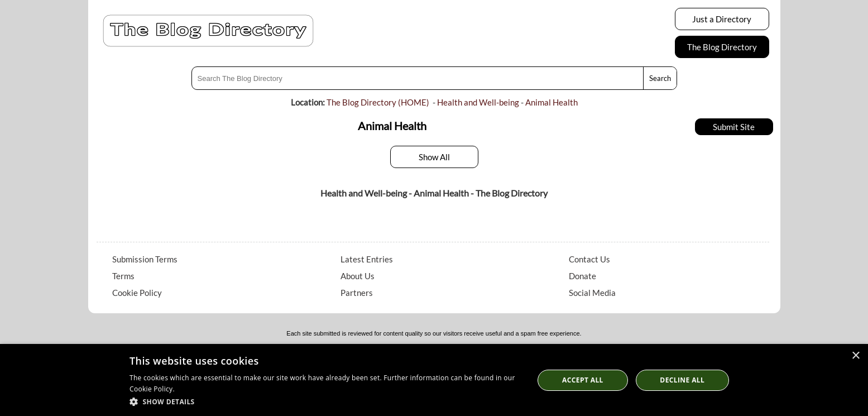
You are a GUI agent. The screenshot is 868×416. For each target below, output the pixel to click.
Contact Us (589, 259)
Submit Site (734, 127)
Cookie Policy (137, 293)
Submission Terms (145, 259)
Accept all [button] (583, 380)
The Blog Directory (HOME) (378, 102)
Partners (357, 293)
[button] (326, 401)
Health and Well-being (478, 102)
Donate (582, 276)
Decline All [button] (682, 380)
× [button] (855, 356)
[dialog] (434, 380)
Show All (434, 157)
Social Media (592, 293)
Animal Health (552, 102)
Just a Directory (722, 19)
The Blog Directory (722, 47)
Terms (123, 276)
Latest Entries (367, 259)
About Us (358, 276)
